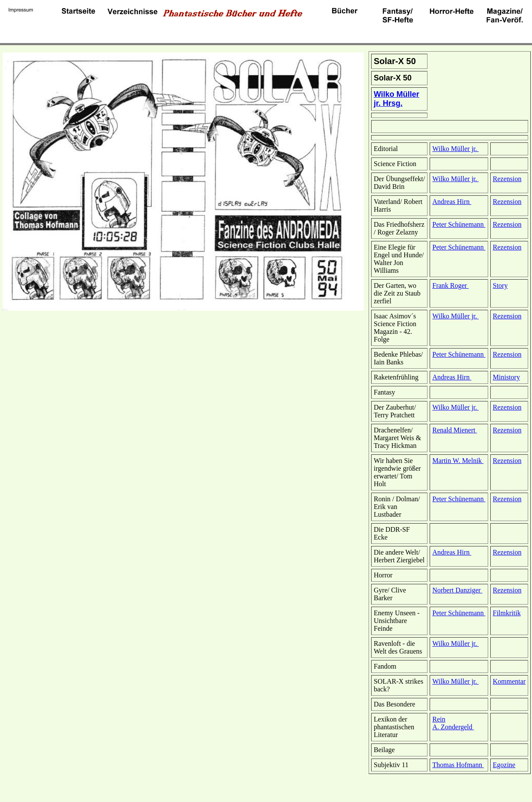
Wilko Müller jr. (455, 149)
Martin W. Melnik (458, 461)
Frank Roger (450, 285)
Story (500, 285)
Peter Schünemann (459, 224)
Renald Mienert (455, 430)
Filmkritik (507, 613)
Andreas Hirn (452, 202)
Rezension (507, 179)
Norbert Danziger (457, 590)
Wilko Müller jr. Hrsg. (397, 99)
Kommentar (509, 681)
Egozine (504, 765)
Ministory (506, 377)
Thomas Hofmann (458, 765)
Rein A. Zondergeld (453, 723)
